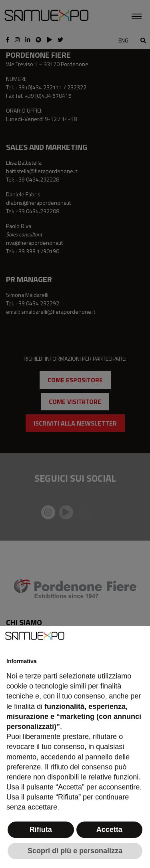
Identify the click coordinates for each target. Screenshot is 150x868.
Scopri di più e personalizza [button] (75, 851)
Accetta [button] (109, 830)
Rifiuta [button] (41, 830)
